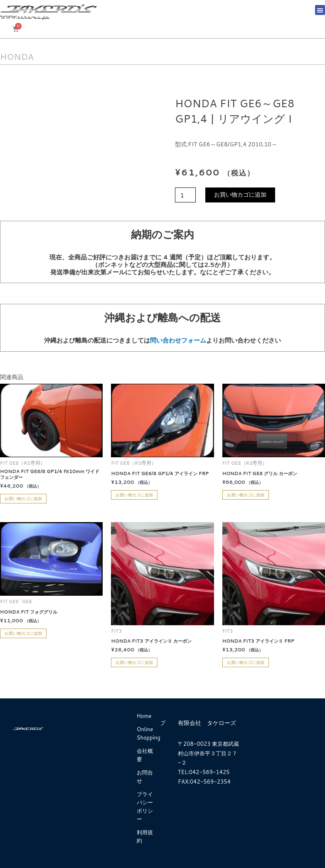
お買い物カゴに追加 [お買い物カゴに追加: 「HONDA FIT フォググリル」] (23, 633)
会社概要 (145, 755)
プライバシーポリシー (145, 806)
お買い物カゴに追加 (240, 195)
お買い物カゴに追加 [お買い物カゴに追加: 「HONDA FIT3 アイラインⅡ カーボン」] (134, 662)
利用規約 (145, 836)
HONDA (19, 56)
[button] (320, 10)
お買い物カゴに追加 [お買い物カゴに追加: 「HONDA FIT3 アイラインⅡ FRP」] (246, 662)
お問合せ (145, 777)
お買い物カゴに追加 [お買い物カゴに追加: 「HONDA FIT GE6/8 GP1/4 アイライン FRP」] (134, 495)
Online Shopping (149, 733)
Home (144, 716)
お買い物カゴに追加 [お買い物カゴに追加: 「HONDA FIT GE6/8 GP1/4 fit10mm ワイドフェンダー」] (23, 498)
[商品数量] (185, 195)
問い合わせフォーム (178, 340)
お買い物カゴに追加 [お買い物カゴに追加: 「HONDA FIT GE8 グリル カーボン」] (246, 495)
